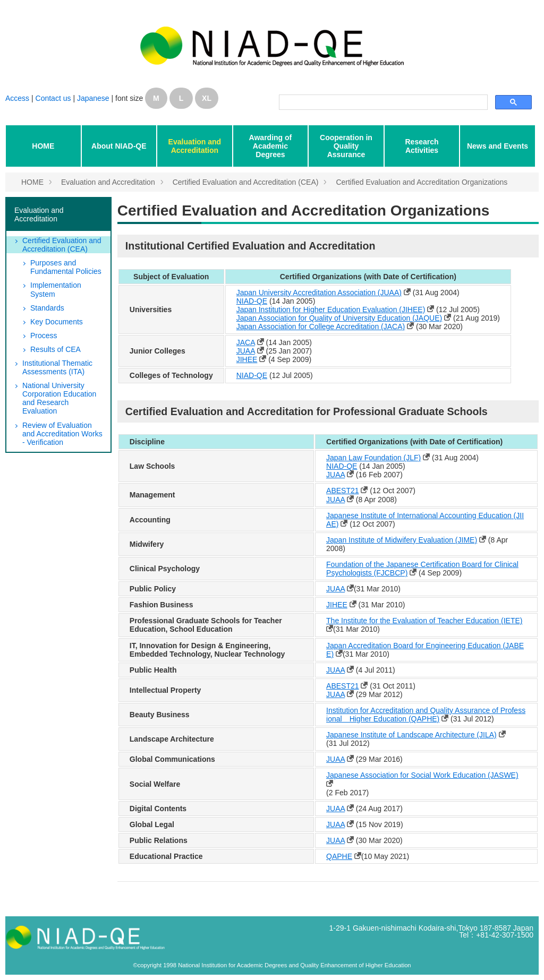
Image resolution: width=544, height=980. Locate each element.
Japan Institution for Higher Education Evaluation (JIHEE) (331, 310)
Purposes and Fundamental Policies (66, 267)
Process (44, 336)
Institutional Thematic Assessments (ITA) (57, 367)
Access (17, 98)
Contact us (54, 98)
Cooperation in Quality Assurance (346, 146)
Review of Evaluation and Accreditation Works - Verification (62, 434)
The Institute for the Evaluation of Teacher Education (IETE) (424, 621)
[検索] (382, 102)
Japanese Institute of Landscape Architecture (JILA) (411, 735)
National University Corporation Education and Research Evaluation (59, 398)
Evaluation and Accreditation (195, 146)
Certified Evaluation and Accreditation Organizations (422, 182)
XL (207, 98)
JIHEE (247, 359)
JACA (246, 342)
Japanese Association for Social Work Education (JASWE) (422, 775)
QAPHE (339, 856)
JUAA (246, 351)
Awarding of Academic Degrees (271, 146)
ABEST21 (342, 491)
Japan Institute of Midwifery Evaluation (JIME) (402, 540)
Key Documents (57, 322)
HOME (43, 146)
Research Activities (422, 146)
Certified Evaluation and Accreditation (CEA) (246, 182)
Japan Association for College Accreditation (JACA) (321, 326)
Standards (47, 308)
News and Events (498, 146)
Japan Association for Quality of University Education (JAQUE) (339, 318)
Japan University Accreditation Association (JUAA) (319, 293)
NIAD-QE (252, 301)
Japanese (93, 98)
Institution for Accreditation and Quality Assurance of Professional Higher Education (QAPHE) (426, 715)
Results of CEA (56, 349)
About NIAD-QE (119, 146)
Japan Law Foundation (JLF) (373, 458)
